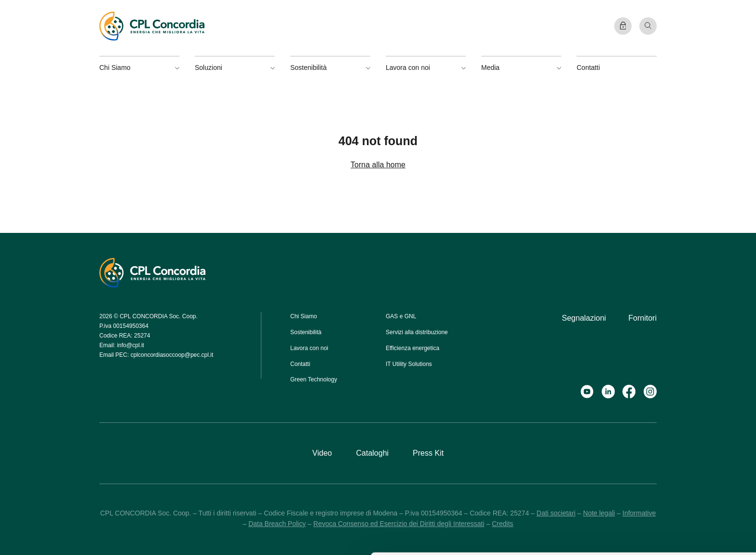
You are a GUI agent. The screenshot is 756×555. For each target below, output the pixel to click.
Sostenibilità (306, 332)
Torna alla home (378, 165)
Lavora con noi (309, 348)
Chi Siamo (304, 316)
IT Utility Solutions (409, 364)
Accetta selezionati (651, 467)
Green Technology (314, 379)
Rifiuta (651, 495)
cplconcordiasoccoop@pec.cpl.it (172, 355)
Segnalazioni (584, 318)
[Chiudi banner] (741, 430)
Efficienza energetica (412, 348)
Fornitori (642, 318)
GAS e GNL (401, 316)
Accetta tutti (651, 439)
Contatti (588, 68)
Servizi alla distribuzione (417, 332)
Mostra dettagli (387, 537)
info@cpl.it (131, 345)
